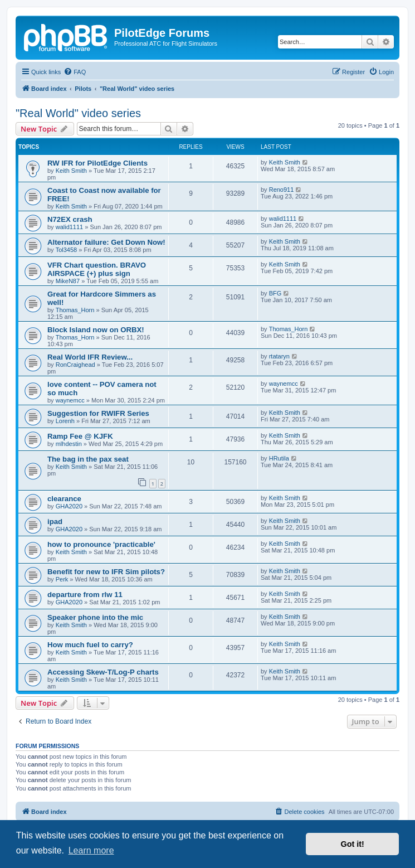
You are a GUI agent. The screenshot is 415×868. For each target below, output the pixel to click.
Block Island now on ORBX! (96, 330)
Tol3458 (67, 250)
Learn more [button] (91, 850)
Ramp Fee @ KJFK (80, 436)
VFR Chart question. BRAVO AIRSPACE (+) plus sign (97, 269)
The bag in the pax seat (88, 459)
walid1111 (70, 227)
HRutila (279, 458)
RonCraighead (75, 365)
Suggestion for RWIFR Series (98, 413)
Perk (62, 579)
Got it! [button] (353, 844)
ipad (55, 522)
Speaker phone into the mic (95, 617)
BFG (275, 293)
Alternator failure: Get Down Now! (106, 242)
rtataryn (279, 356)
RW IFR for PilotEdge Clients (97, 163)
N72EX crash (70, 219)
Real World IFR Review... (90, 357)
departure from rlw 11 (85, 595)
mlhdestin (69, 444)
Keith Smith (71, 171)
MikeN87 (68, 281)
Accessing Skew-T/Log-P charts (103, 672)
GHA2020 (69, 506)
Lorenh (65, 421)
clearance (64, 499)
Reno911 (282, 190)
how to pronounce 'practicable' (101, 544)
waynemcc (70, 400)
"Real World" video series (78, 113)
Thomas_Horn (75, 310)
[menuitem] (75, 72)
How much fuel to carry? (90, 645)
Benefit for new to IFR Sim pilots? (106, 572)
